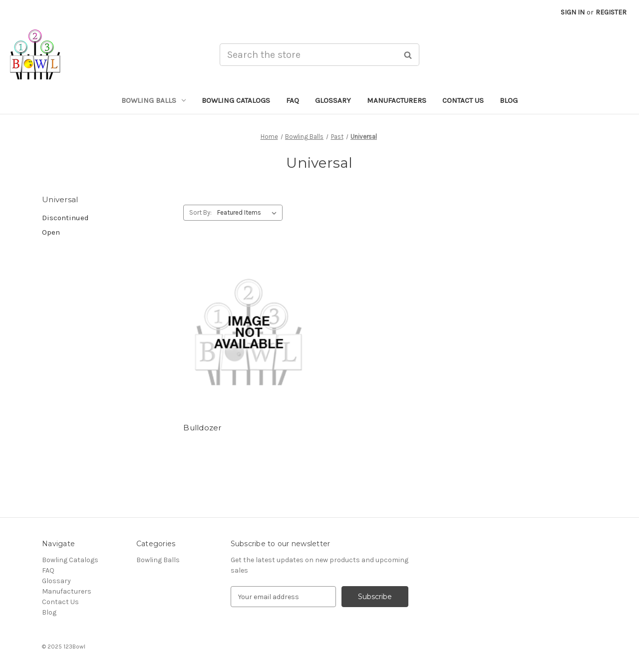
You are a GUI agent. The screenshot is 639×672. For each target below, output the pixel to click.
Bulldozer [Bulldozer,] (202, 428)
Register (611, 12)
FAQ (293, 100)
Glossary (333, 100)
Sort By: (200, 212)
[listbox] (249, 213)
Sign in (573, 12)
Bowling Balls (154, 100)
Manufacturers (397, 100)
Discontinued (65, 218)
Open (51, 232)
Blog (509, 100)
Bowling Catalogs (236, 100)
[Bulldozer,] (249, 331)
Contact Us (463, 100)
